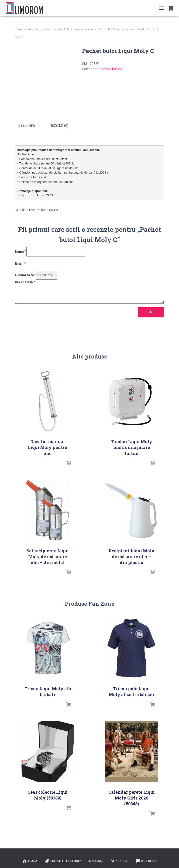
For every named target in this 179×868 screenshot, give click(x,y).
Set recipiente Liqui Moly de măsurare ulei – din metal (48, 556)
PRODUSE (119, 861)
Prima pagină (23, 29)
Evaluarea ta (26, 275)
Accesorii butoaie (123, 29)
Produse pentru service (48, 29)
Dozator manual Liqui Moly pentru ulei (48, 447)
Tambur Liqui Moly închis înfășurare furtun (131, 447)
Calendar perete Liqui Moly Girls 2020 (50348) (132, 798)
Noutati (96, 861)
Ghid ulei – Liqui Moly (63, 861)
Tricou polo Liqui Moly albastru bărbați (131, 691)
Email (20, 263)
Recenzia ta (25, 282)
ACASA (30, 861)
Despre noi (146, 861)
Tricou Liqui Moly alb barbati (48, 691)
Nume (21, 251)
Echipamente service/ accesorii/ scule (87, 29)
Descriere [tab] (27, 126)
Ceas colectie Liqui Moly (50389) (48, 795)
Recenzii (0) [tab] (59, 126)
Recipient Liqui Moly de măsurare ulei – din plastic (132, 556)
